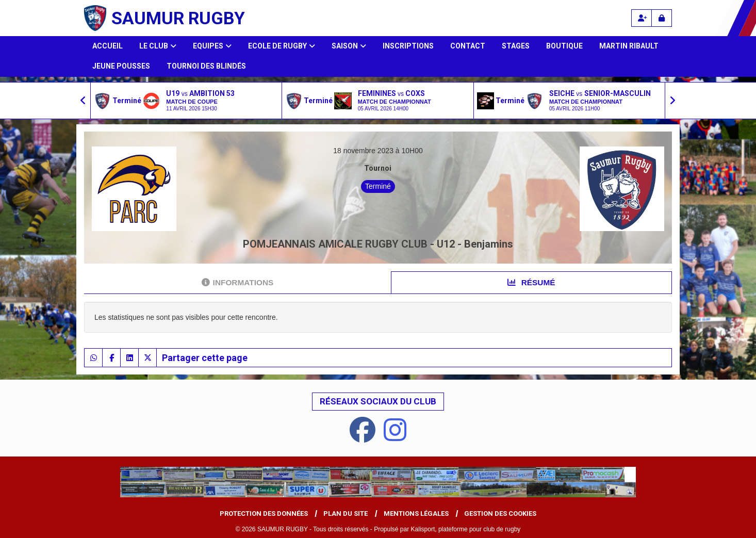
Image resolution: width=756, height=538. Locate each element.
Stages (516, 46)
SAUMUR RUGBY (178, 18)
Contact (468, 46)
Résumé (531, 282)
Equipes (212, 46)
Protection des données (264, 513)
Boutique (564, 46)
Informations (238, 282)
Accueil (108, 46)
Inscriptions (408, 46)
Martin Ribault (629, 46)
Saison (349, 46)
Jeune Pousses (121, 66)
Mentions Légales (416, 513)
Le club (158, 46)
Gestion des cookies (500, 513)
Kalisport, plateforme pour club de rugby (466, 529)
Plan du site (346, 513)
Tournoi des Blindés (206, 66)
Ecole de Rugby (282, 46)
